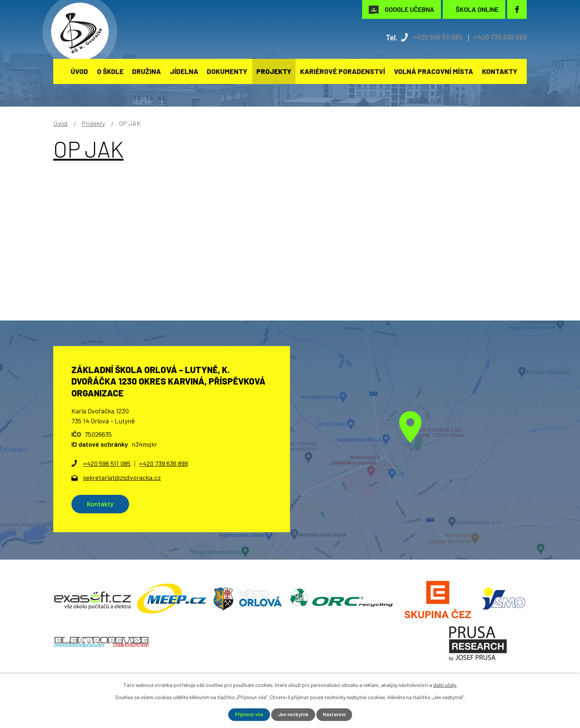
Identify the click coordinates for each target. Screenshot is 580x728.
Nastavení (336, 714)
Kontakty (500, 71)
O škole (110, 71)
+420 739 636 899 (498, 37)
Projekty (274, 71)
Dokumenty (227, 71)
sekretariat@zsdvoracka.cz (122, 477)
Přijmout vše (247, 714)
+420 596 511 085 (430, 37)
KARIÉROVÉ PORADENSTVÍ (343, 71)
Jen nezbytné (293, 714)
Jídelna (184, 71)
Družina (146, 71)
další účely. (445, 685)
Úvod (79, 71)
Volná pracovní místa (434, 71)
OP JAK (88, 149)
